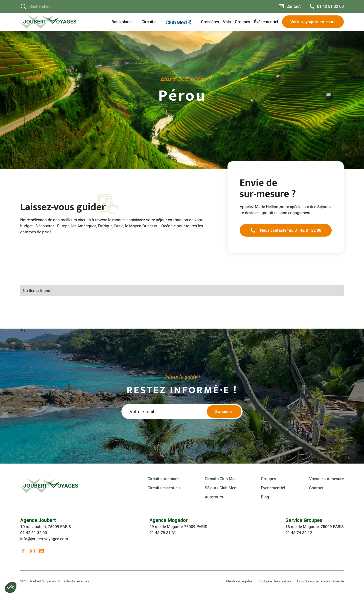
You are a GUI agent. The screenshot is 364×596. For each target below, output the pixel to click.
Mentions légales (239, 581)
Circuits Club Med (221, 479)
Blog (265, 497)
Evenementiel (273, 488)
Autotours (214, 497)
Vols (227, 22)
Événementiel (266, 22)
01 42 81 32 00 (34, 533)
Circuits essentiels (164, 488)
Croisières (210, 22)
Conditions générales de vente (320, 581)
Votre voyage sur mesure (313, 22)
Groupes (242, 22)
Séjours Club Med (221, 488)
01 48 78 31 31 (163, 533)
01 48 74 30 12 (299, 533)
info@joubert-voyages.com (44, 539)
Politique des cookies (275, 581)
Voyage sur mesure (326, 479)
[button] (124, 22)
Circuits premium (163, 479)
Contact (316, 488)
